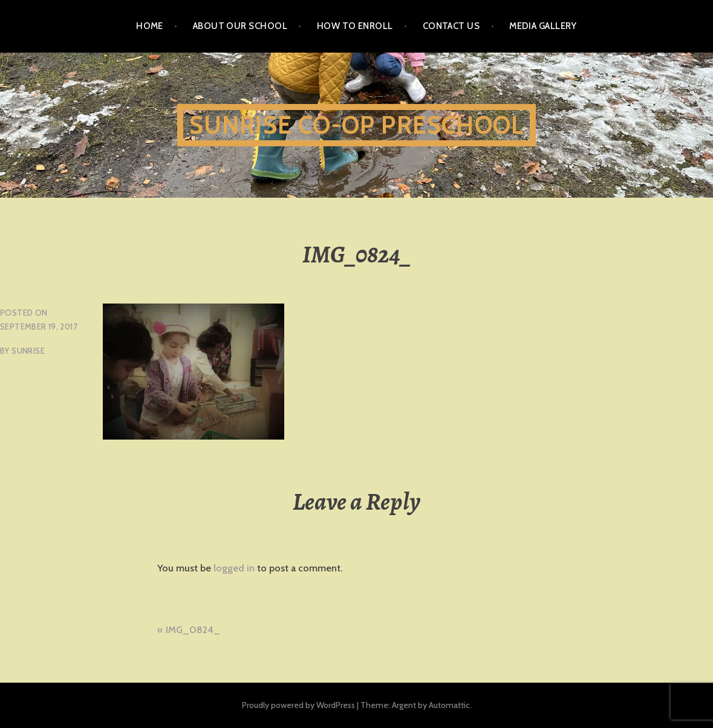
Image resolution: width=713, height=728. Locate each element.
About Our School (240, 26)
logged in (234, 568)
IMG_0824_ (193, 630)
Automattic (449, 705)
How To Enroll (355, 26)
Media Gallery (543, 26)
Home (150, 26)
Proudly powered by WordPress (298, 705)
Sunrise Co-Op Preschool (357, 125)
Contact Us (451, 26)
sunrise (28, 351)
